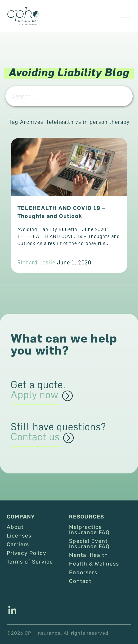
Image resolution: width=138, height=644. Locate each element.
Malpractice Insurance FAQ (89, 530)
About (15, 527)
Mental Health (88, 555)
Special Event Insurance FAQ (89, 544)
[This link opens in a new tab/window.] (12, 611)
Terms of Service (30, 562)
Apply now (35, 395)
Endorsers (83, 573)
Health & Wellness (94, 564)
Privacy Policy (26, 553)
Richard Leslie (36, 262)
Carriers (18, 545)
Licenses (19, 536)
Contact (80, 581)
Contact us (35, 437)
